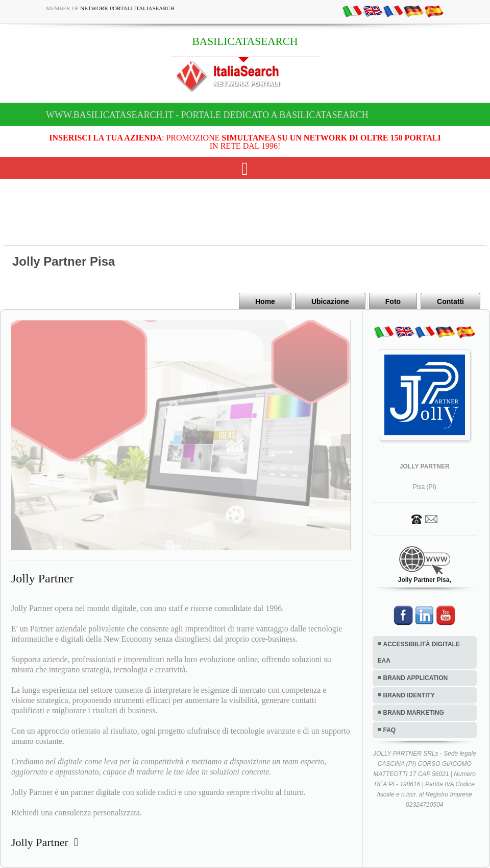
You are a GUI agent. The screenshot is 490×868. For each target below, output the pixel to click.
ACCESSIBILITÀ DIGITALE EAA (419, 652)
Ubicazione (330, 301)
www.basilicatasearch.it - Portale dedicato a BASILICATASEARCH (207, 115)
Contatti (450, 301)
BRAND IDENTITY (409, 695)
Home (265, 301)
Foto (393, 301)
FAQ (390, 730)
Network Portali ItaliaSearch (127, 8)
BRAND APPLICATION (416, 678)
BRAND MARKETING (414, 713)
